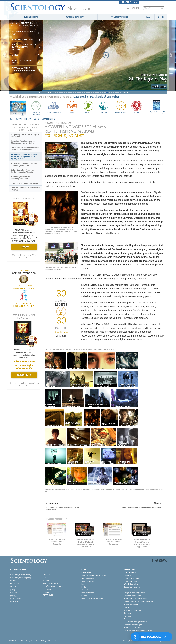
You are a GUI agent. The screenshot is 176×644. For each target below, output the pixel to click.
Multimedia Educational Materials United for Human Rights (25, 149)
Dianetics (127, 575)
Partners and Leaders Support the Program (25, 189)
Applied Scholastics (54, 107)
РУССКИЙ (14, 593)
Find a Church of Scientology (92, 599)
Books (161, 17)
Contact (84, 596)
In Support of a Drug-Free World (136, 622)
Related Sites (130, 2)
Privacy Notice (129, 641)
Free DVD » (24, 247)
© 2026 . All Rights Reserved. (32, 641)
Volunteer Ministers (120, 17)
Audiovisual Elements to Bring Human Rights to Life (24, 164)
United (15, 55)
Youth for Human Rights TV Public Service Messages (24, 47)
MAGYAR (46, 575)
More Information (88, 593)
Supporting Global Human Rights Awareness (25, 136)
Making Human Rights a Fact (23, 33)
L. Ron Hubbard (31, 17)
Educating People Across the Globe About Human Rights (23, 142)
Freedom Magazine (157, 112)
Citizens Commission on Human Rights (138, 630)
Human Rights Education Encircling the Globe (21, 178)
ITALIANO (46, 592)
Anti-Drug (104, 107)
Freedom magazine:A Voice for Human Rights (25, 69)
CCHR (137, 107)
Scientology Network (131, 578)
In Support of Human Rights (22, 62)
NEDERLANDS (16, 599)
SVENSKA (47, 581)
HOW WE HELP (21, 119)
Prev (52, 92)
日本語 (13, 590)
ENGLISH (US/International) (21, 575)
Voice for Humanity (88, 578)
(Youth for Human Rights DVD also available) (24, 256)
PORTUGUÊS (48, 595)
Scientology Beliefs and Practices (94, 575)
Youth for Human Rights (133, 628)
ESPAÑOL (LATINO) (50, 583)
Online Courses (87, 590)
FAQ (148, 17)
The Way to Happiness (36, 108)
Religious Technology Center (134, 593)
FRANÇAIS (15, 583)
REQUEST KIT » (24, 375)
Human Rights (120, 107)
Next (124, 92)
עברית (13, 587)
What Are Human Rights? (24, 39)
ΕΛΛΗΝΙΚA (47, 589)
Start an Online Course (132, 596)
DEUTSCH (14, 601)
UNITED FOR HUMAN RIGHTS (42, 119)
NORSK (46, 578)
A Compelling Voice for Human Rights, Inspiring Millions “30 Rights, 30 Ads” (24, 157)
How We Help (18, 114)
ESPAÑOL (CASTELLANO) (53, 586)
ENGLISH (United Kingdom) (21, 578)
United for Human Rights (133, 625)
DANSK (13, 581)
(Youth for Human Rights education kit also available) (24, 385)
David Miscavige (130, 590)
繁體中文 (14, 596)
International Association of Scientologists (139, 601)
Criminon (72, 107)
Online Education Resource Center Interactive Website (23, 171)
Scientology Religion (131, 581)
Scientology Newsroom (132, 587)
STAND (127, 607)
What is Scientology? (75, 17)
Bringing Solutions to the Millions (25, 183)
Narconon (88, 107)
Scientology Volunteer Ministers (135, 599)
